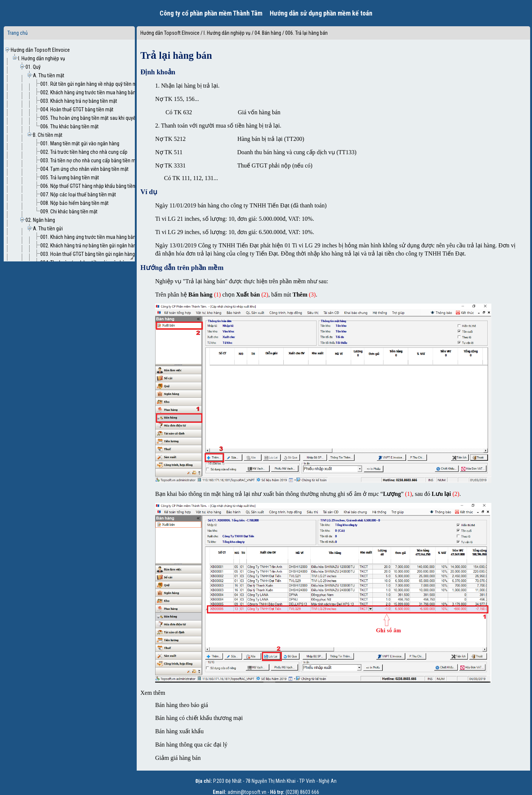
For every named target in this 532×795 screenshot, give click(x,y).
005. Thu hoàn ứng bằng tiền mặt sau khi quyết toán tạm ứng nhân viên (114, 118)
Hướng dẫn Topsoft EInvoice (40, 50)
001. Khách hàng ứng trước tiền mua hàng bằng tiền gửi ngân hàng (109, 237)
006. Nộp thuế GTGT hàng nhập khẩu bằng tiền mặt (92, 186)
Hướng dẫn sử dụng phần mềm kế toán (321, 13)
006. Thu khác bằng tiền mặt (69, 126)
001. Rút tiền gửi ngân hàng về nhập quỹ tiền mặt (91, 84)
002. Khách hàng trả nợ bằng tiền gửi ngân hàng (89, 246)
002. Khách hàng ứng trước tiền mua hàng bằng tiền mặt (98, 92)
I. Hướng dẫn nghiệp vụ (42, 58)
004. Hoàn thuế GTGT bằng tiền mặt (77, 109)
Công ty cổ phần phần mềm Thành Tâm (211, 13)
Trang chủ (18, 33)
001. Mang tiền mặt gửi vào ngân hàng (80, 143)
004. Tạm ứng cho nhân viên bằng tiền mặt (84, 169)
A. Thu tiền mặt (49, 75)
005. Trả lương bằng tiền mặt (70, 177)
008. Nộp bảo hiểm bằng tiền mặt (74, 203)
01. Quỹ (33, 67)
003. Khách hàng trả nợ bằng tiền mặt (79, 101)
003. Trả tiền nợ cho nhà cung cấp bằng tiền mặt (90, 160)
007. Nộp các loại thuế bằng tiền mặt (78, 194)
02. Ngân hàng (40, 220)
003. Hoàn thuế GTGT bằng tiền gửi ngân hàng (88, 254)
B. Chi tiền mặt (48, 135)
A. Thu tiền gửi (48, 229)
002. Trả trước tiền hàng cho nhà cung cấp (84, 152)
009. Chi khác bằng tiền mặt (69, 212)
